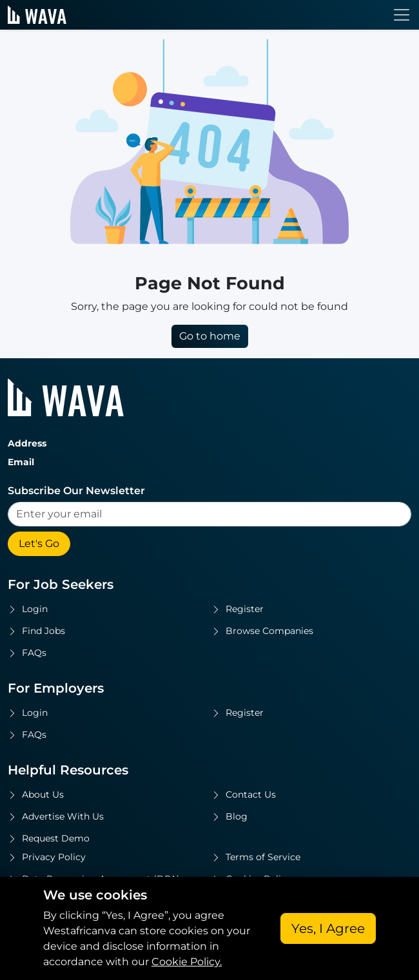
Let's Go (39, 543)
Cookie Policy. (187, 962)
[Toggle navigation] (402, 15)
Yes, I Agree (328, 928)
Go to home (210, 336)
